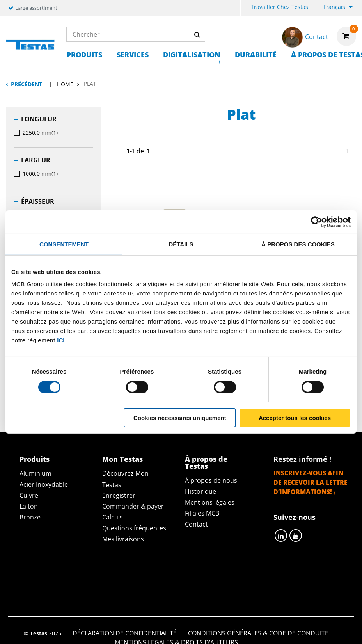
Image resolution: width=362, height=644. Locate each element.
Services (133, 55)
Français (334, 7)
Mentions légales (210, 502)
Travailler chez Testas (279, 7)
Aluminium (35, 473)
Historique (201, 491)
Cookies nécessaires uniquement (180, 418)
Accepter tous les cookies (295, 418)
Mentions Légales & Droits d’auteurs (176, 587)
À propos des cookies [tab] (298, 244)
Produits (84, 55)
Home (65, 84)
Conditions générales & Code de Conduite (258, 578)
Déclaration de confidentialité (125, 578)
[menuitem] (242, 8)
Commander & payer (133, 506)
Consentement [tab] (64, 244)
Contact (196, 524)
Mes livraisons (123, 539)
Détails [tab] (181, 244)
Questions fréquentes (134, 528)
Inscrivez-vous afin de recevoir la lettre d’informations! (311, 482)
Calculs (113, 517)
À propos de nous (211, 480)
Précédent (27, 84)
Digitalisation (192, 55)
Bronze (30, 517)
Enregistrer (119, 495)
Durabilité (256, 55)
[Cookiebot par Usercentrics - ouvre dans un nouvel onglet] (317, 222)
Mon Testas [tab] (122, 459)
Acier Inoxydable (44, 484)
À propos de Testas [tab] (206, 463)
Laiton (29, 506)
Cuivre (29, 495)
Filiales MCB (202, 513)
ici (61, 340)
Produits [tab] (35, 459)
